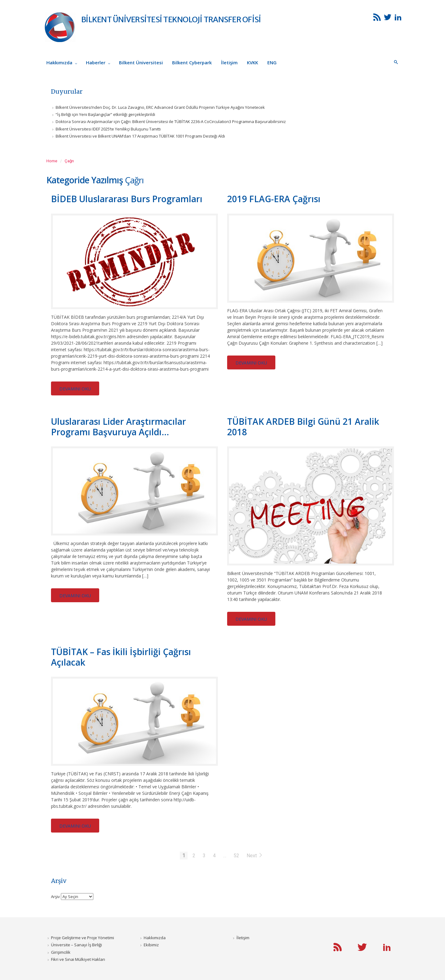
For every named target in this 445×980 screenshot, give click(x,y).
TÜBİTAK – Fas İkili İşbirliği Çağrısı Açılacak (121, 657)
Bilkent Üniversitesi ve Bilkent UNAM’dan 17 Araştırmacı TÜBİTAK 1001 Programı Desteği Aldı (140, 136)
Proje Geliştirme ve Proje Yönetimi (83, 938)
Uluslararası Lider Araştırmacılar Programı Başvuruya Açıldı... (119, 427)
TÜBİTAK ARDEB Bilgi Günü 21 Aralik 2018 (303, 427)
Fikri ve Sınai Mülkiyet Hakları (78, 959)
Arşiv (55, 896)
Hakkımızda (155, 938)
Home (52, 161)
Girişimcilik (61, 952)
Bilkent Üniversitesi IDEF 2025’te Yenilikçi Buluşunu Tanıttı (108, 129)
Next (255, 856)
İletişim (243, 938)
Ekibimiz (151, 945)
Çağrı (69, 161)
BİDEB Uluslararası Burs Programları (127, 199)
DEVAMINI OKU (75, 389)
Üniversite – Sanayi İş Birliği (76, 945)
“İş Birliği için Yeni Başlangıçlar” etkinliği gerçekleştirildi (105, 114)
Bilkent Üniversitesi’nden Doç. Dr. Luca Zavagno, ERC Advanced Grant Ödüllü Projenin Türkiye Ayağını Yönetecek (160, 107)
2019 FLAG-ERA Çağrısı (274, 199)
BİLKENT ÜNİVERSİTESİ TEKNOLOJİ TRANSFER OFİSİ (171, 19)
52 (236, 856)
